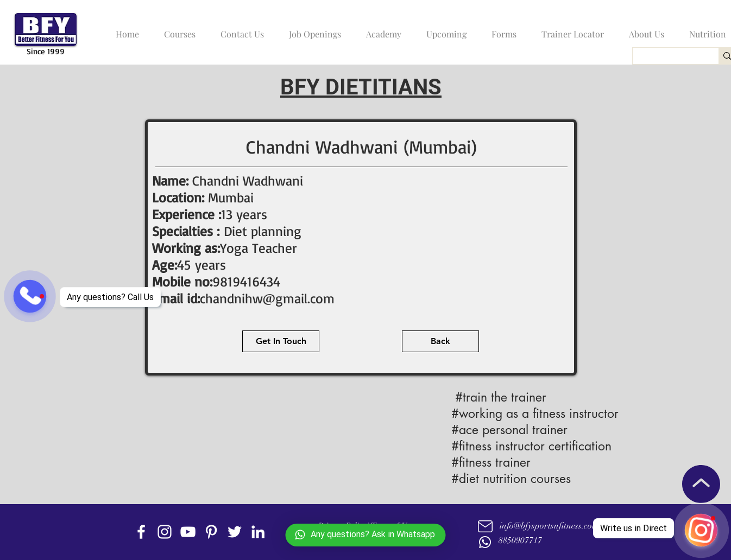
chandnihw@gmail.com (267, 298)
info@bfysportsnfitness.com (549, 526)
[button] (177, 29)
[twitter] (235, 532)
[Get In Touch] (281, 341)
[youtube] (188, 532)
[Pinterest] (211, 532)
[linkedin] (258, 532)
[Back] (440, 341)
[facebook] (141, 532)
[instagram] (165, 532)
